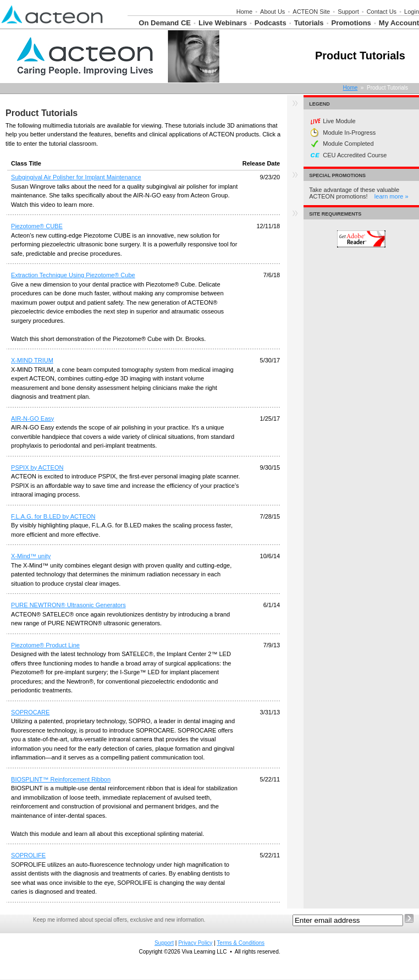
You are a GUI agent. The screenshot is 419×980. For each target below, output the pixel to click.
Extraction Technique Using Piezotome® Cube (73, 275)
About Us (272, 12)
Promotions (351, 23)
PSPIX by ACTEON (37, 467)
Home (244, 12)
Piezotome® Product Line (45, 645)
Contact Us (382, 12)
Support (348, 12)
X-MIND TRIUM (32, 360)
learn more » (392, 196)
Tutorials (309, 23)
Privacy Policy (195, 943)
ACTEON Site (311, 12)
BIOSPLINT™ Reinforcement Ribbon (61, 779)
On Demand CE (165, 23)
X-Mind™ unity (31, 556)
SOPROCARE (30, 712)
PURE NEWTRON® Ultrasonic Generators (68, 605)
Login (412, 12)
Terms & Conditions (241, 943)
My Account (399, 23)
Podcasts (271, 23)
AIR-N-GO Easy (32, 419)
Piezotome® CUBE (37, 226)
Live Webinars (223, 23)
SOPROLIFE (28, 855)
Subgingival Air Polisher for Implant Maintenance (76, 177)
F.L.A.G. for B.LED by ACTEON (53, 516)
